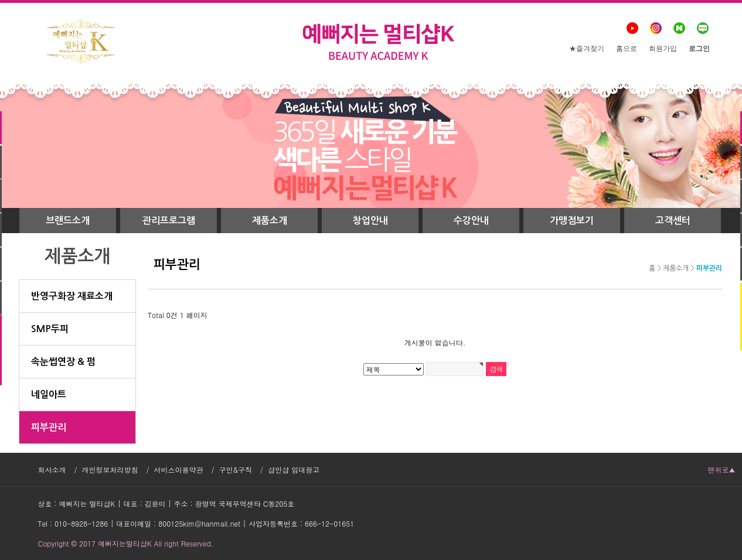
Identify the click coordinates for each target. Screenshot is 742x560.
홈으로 (627, 49)
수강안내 (471, 221)
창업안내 (370, 221)
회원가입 (663, 49)
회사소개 (52, 469)
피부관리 (709, 268)
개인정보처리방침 (110, 469)
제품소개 (270, 221)
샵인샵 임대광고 (294, 469)
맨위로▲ (722, 469)
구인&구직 (236, 469)
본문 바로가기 (0, 0)
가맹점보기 (572, 221)
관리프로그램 (169, 221)
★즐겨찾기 (587, 49)
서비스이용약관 (179, 469)
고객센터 (673, 221)
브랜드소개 (68, 221)
